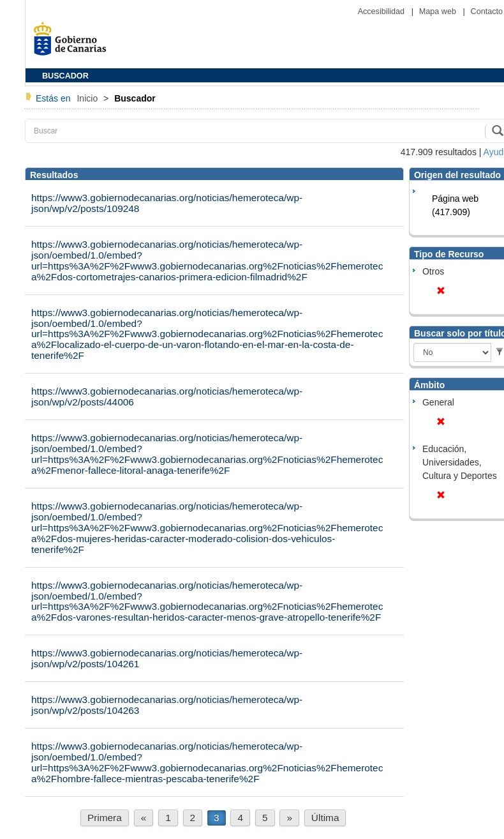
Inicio (88, 98)
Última (325, 818)
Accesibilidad (382, 11)
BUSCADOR (65, 76)
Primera (105, 818)
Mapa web (439, 11)
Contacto (487, 11)
